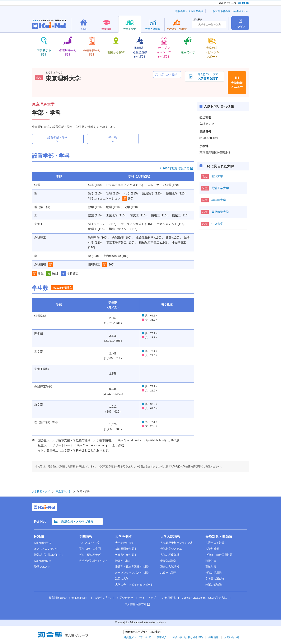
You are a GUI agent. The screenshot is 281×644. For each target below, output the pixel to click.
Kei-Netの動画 (43, 561)
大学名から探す (125, 543)
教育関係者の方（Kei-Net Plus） (231, 11)
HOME (39, 537)
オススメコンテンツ (46, 549)
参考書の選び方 (215, 579)
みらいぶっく (87, 543)
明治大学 (217, 176)
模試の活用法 (214, 573)
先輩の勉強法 (214, 585)
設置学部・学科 (58, 138)
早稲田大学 (219, 200)
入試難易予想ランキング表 (177, 543)
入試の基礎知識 (170, 555)
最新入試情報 (168, 561)
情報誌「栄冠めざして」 (49, 555)
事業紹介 (162, 637)
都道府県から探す (126, 549)
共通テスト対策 (215, 543)
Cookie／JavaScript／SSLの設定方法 (204, 598)
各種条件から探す (126, 555)
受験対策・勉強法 (219, 537)
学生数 (113, 138)
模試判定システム (171, 549)
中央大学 (217, 224)
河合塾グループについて (137, 637)
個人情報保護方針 (136, 604)
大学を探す (123, 537)
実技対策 (211, 567)
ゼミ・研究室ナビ (90, 555)
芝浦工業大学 (220, 188)
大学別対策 (212, 549)
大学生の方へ (103, 598)
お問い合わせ (125, 598)
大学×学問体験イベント (93, 561)
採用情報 (214, 637)
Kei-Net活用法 (43, 543)
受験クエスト (42, 567)
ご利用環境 (169, 598)
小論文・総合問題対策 (219, 555)
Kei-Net (40, 521)
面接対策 (211, 561)
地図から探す (123, 561)
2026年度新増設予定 (176, 168)
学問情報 (86, 537)
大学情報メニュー (237, 85)
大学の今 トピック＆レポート (134, 585)
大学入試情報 (170, 537)
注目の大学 (122, 579)
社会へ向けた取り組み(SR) (188, 637)
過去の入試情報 (170, 567)
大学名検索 (197, 20)
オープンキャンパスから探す (133, 573)
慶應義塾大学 (220, 212)
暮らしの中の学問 (90, 549)
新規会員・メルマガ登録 (189, 11)
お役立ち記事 (168, 573)
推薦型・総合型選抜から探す (133, 567)
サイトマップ (147, 598)
